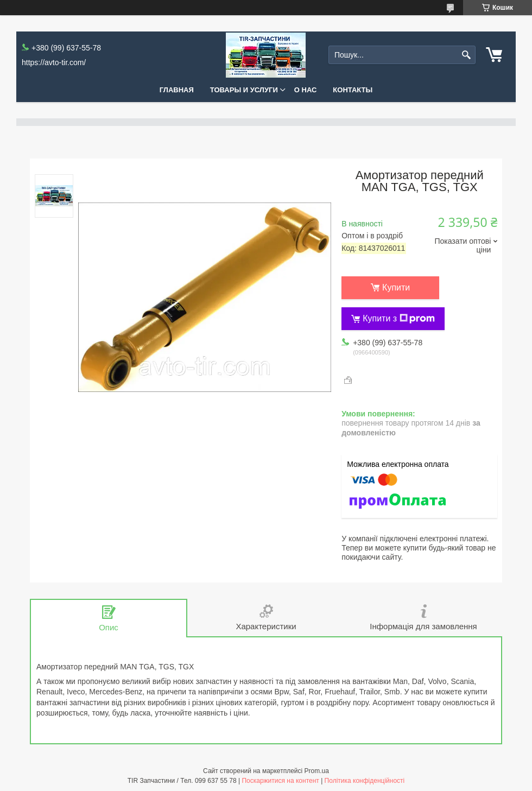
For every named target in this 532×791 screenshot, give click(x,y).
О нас (306, 90)
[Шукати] (466, 55)
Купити (396, 287)
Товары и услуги (244, 90)
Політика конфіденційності (365, 781)
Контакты (353, 90)
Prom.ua (317, 771)
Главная (177, 90)
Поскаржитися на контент (280, 781)
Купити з (399, 319)
